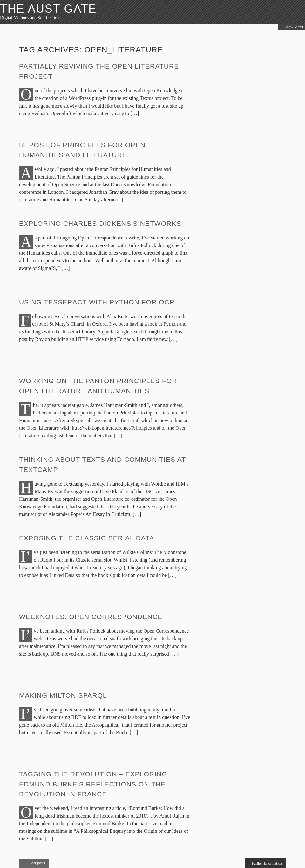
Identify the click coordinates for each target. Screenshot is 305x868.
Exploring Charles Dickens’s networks (100, 223)
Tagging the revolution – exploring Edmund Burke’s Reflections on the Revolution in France (93, 784)
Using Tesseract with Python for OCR (97, 302)
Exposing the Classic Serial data (87, 538)
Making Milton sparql (63, 695)
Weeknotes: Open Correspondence (91, 617)
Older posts (34, 863)
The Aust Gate (48, 9)
